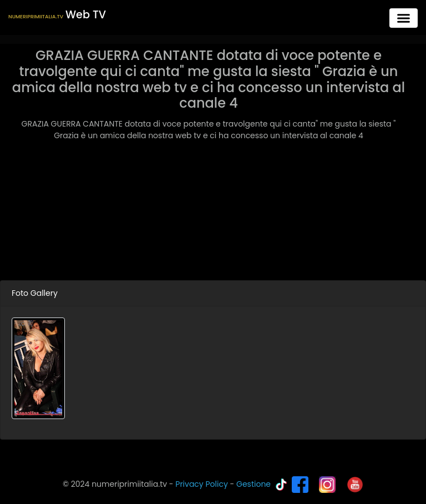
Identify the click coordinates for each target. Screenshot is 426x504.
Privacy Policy (202, 484)
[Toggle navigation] (404, 18)
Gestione (253, 484)
